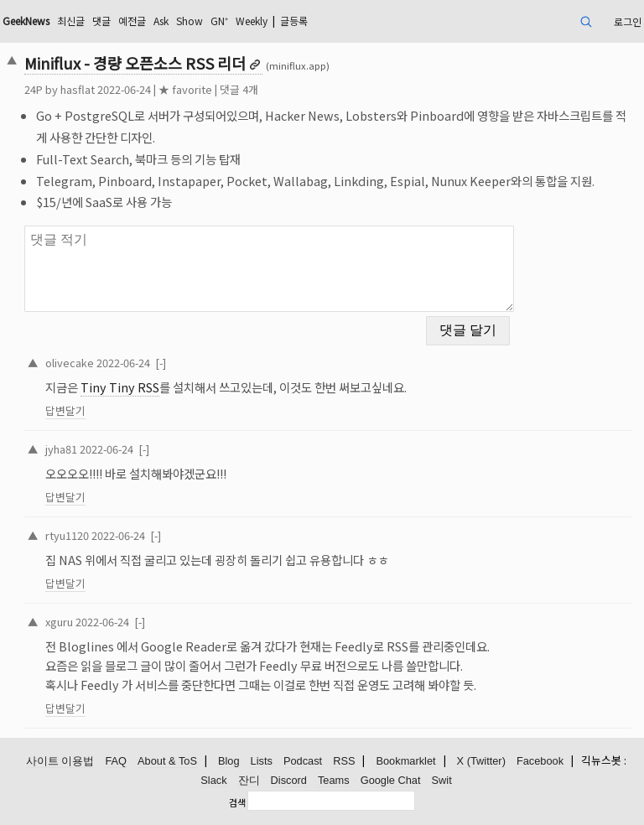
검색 (237, 802)
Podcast (303, 761)
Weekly (252, 21)
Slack (213, 780)
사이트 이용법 (60, 761)
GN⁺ (219, 21)
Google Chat (391, 780)
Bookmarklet (405, 761)
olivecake (70, 363)
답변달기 (65, 410)
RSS (344, 761)
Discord (289, 780)
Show (190, 21)
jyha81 (61, 449)
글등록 (294, 21)
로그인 (628, 21)
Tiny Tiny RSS (120, 387)
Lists (262, 761)
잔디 (249, 780)
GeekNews (26, 21)
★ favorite (185, 89)
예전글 (132, 21)
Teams (334, 780)
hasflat (78, 89)
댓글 (101, 21)
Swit (442, 780)
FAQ (116, 761)
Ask (161, 21)
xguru (59, 622)
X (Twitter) (481, 761)
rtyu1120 (67, 535)
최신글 (71, 21)
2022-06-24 (123, 363)
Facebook (540, 761)
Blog (229, 761)
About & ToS (167, 761)
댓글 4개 (239, 89)
